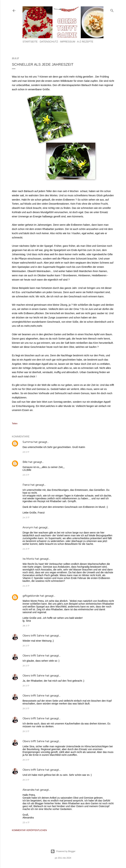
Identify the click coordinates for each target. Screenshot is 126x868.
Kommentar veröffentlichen (29, 830)
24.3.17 (26, 517)
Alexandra (28, 790)
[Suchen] (112, 10)
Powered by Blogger (63, 851)
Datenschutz (49, 42)
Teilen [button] (15, 424)
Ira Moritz (28, 559)
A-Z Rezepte (85, 42)
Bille (25, 462)
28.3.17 (26, 626)
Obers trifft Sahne (34, 636)
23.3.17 (26, 452)
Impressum (68, 42)
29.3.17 (26, 646)
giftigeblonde (31, 596)
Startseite (30, 42)
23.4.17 (26, 822)
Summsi (28, 442)
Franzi (26, 485)
